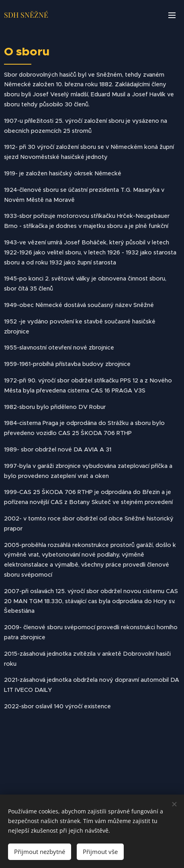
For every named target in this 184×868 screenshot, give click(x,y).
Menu (172, 15)
